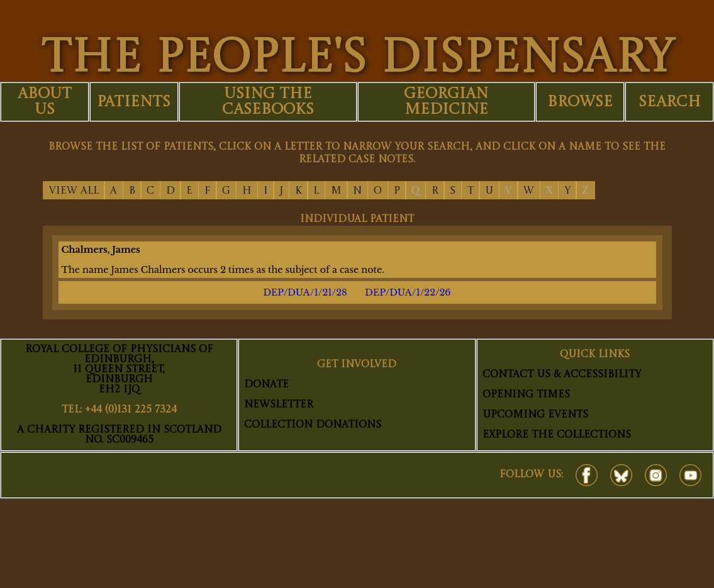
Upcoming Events (535, 415)
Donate (266, 385)
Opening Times (526, 395)
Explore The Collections (557, 435)
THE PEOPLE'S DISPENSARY (357, 59)
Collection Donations (313, 425)
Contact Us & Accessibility (562, 375)
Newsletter (279, 405)
